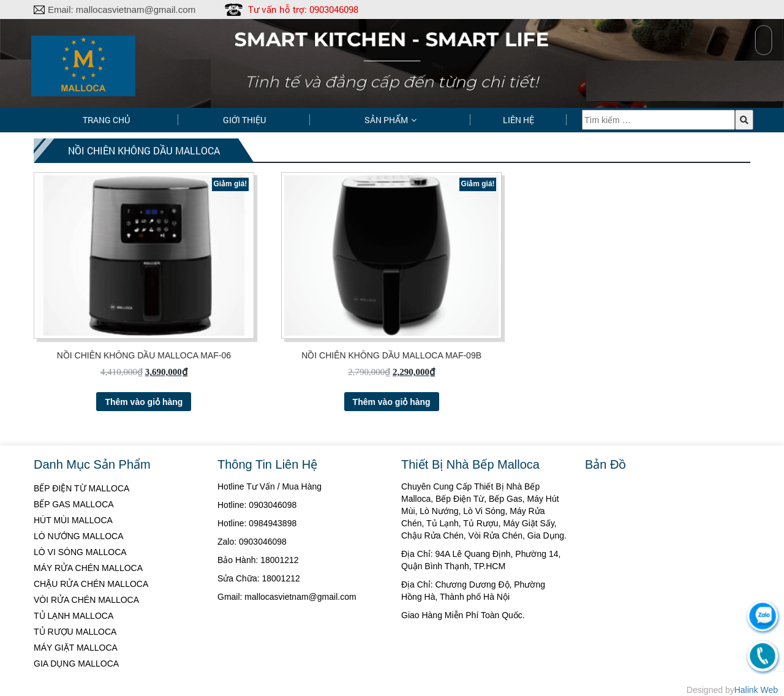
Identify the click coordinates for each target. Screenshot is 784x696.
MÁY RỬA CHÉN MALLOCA (88, 568)
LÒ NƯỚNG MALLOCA (78, 536)
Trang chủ (106, 120)
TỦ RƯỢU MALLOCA (75, 632)
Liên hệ (518, 120)
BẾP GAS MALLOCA (74, 504)
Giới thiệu (244, 120)
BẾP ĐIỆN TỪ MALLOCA (81, 488)
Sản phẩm (386, 120)
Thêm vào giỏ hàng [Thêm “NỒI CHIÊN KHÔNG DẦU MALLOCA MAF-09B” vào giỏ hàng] (392, 402)
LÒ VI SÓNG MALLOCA (80, 552)
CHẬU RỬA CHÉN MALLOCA (91, 584)
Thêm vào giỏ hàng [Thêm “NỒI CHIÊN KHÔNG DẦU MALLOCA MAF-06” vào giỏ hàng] (144, 402)
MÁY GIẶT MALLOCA (76, 648)
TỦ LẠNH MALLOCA (73, 616)
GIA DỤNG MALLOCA (76, 664)
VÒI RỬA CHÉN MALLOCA (86, 600)
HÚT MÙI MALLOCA (73, 520)
